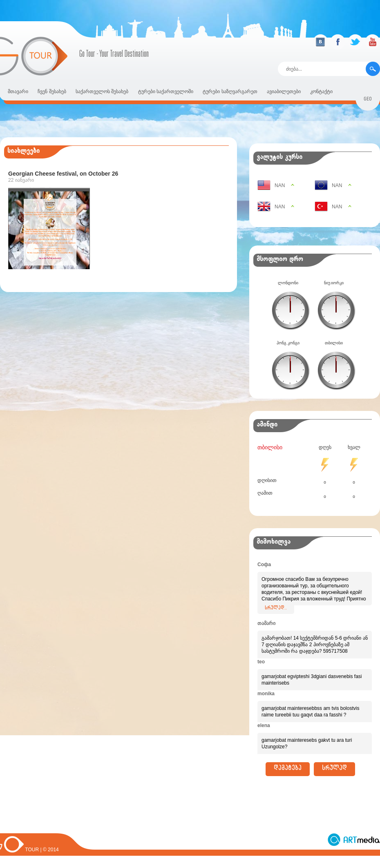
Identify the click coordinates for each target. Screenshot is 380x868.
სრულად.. (276, 609)
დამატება (288, 769)
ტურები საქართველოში (166, 91)
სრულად (334, 769)
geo (368, 100)
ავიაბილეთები (284, 91)
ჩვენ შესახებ (52, 91)
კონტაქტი (321, 91)
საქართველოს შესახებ (102, 91)
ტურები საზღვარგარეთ (230, 91)
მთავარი (18, 91)
